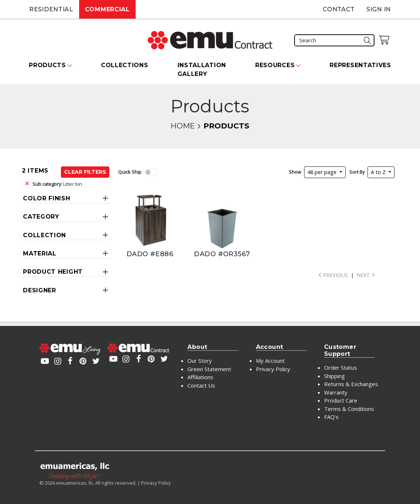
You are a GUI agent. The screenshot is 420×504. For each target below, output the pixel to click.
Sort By (357, 172)
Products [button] (47, 65)
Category (41, 217)
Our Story (200, 361)
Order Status (341, 368)
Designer (40, 290)
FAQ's (331, 417)
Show (295, 172)
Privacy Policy (273, 369)
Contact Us (201, 385)
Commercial (107, 9)
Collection (44, 235)
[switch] (151, 172)
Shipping (335, 376)
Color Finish (46, 198)
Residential (51, 9)
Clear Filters (85, 172)
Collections (125, 65)
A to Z (379, 172)
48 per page (323, 172)
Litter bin (57, 184)
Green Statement (209, 369)
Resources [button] (275, 65)
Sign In (379, 9)
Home (183, 126)
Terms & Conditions (349, 409)
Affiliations (200, 377)
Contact (339, 9)
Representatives (360, 65)
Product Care (341, 400)
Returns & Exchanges (351, 384)
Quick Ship (130, 172)
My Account (270, 361)
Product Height (53, 272)
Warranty (336, 392)
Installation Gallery (202, 70)
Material (40, 253)
